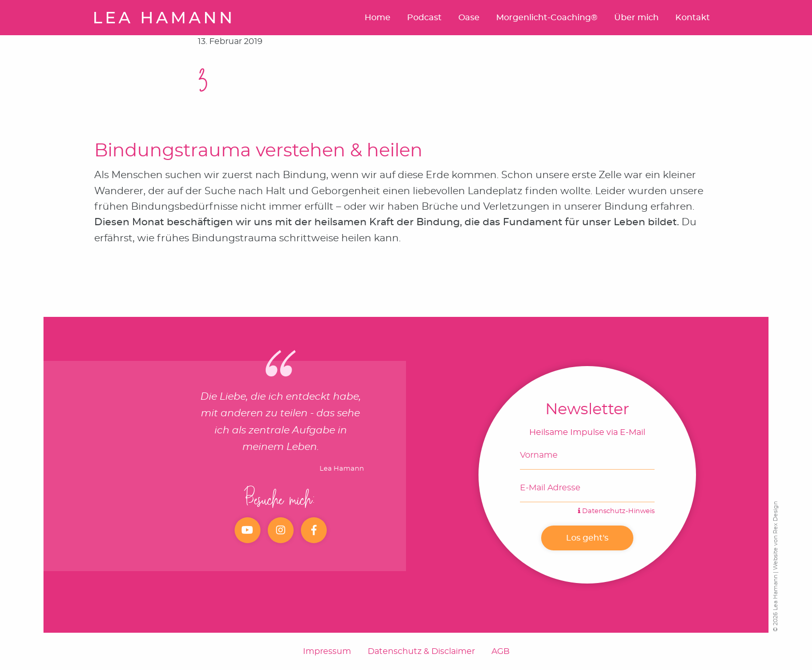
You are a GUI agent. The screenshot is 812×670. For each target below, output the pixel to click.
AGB (501, 651)
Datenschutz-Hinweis (616, 511)
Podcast (424, 18)
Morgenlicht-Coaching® (547, 18)
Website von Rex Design (775, 536)
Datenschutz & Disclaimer (421, 651)
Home (378, 18)
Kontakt (693, 18)
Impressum (327, 651)
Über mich (636, 18)
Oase (469, 18)
